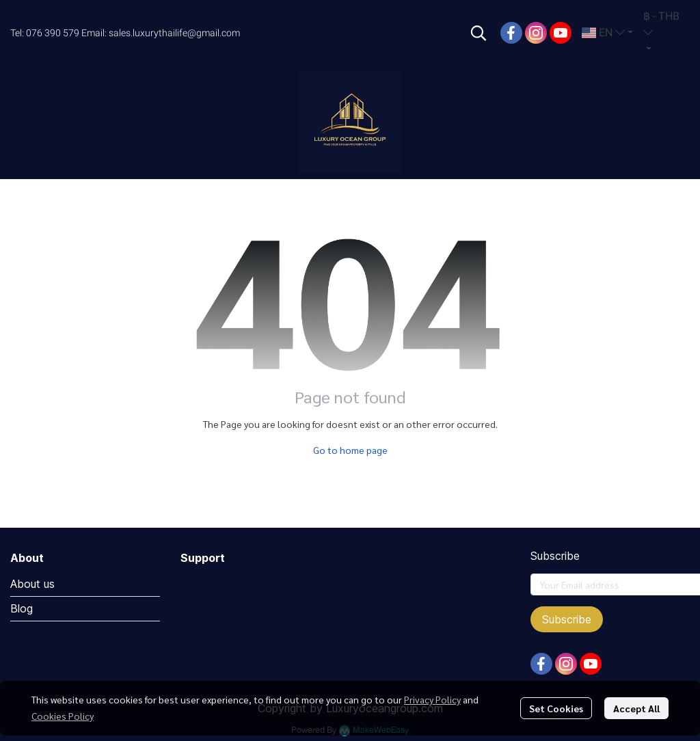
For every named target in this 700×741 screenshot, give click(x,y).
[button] (479, 33)
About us (32, 584)
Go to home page (350, 450)
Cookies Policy (63, 716)
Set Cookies (556, 708)
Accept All (636, 708)
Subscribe (567, 619)
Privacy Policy (432, 699)
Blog (22, 608)
